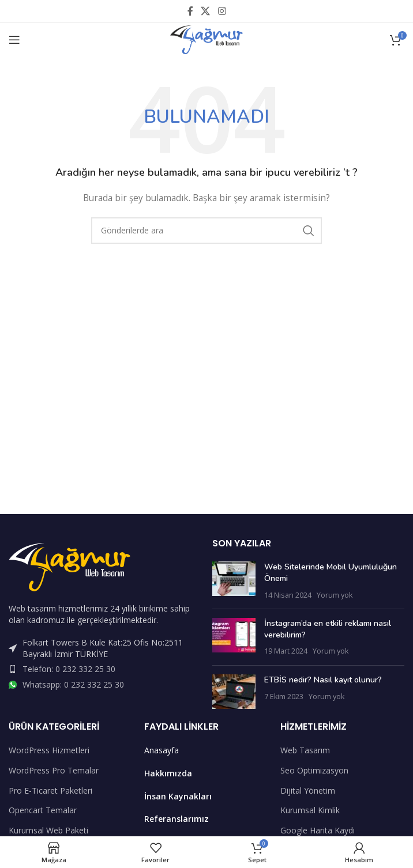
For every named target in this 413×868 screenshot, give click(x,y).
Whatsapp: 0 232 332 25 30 (73, 684)
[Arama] (206, 231)
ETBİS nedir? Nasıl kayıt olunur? (323, 680)
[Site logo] (206, 39)
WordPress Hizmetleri (49, 750)
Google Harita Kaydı (318, 830)
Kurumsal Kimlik (310, 810)
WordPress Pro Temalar (54, 770)
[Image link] (70, 566)
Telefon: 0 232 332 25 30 (69, 669)
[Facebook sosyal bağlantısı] (190, 11)
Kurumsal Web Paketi (48, 830)
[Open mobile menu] (14, 40)
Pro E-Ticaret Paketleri (50, 790)
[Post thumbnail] (234, 581)
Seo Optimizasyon (314, 770)
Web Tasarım (305, 750)
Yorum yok (335, 595)
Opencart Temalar (43, 810)
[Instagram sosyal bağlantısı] (222, 11)
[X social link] (206, 11)
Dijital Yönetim (308, 790)
